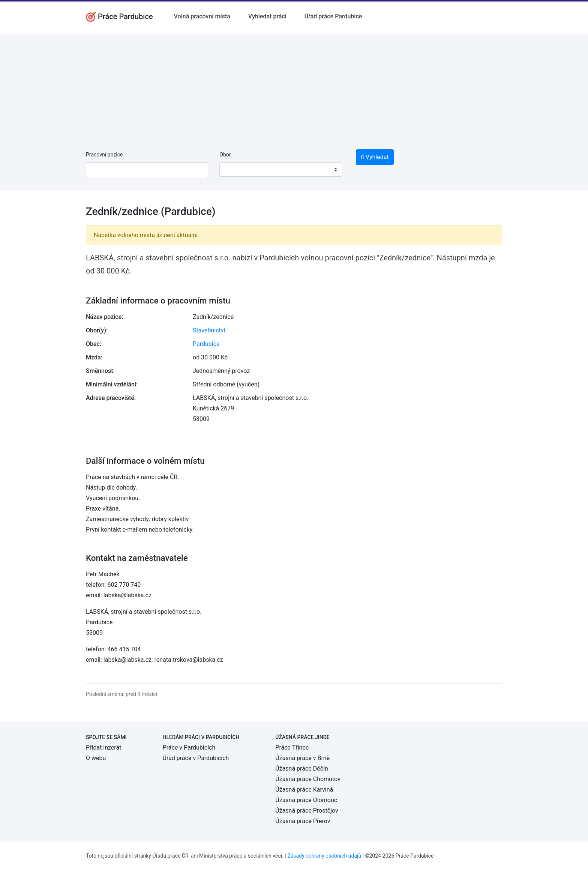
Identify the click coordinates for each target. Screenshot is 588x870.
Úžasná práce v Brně (302, 758)
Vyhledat (375, 157)
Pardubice (206, 344)
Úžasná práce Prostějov (307, 811)
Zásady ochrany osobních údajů (324, 856)
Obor (225, 155)
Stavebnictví (209, 330)
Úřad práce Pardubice (333, 16)
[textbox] (235, 170)
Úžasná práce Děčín (302, 769)
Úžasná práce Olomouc (306, 800)
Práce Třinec (292, 748)
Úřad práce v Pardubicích (196, 758)
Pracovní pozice (104, 155)
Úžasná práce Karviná (304, 790)
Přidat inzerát (103, 748)
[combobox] (280, 170)
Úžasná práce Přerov (303, 821)
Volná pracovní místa (202, 16)
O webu (96, 758)
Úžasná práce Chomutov (308, 779)
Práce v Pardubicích (189, 748)
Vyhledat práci (267, 16)
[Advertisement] (294, 87)
